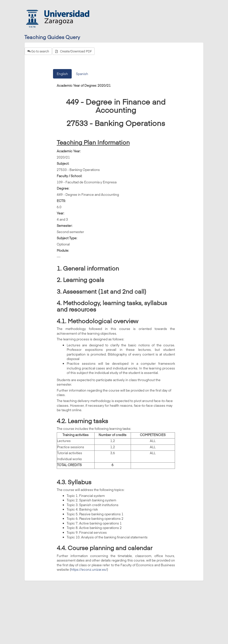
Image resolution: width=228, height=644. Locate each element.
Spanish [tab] (82, 74)
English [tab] (62, 74)
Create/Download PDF (74, 51)
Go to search (38, 51)
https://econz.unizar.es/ (89, 569)
